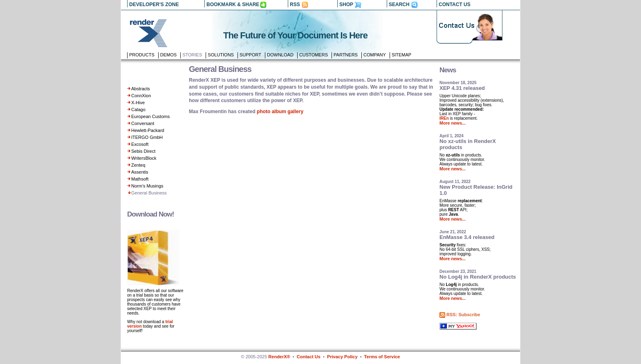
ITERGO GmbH (147, 137)
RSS (295, 4)
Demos (168, 55)
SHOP (346, 4)
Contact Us (309, 357)
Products (142, 55)
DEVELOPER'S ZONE (154, 4)
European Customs (150, 116)
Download (280, 55)
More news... (453, 123)
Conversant (143, 123)
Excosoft (140, 144)
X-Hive (138, 103)
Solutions (221, 55)
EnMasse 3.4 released (467, 237)
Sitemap (401, 55)
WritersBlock (144, 158)
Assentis (140, 172)
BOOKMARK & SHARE (233, 4)
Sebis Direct (143, 151)
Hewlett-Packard (148, 130)
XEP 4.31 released (462, 88)
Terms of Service (382, 357)
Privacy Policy (342, 357)
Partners (346, 55)
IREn (444, 118)
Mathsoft (140, 179)
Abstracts (141, 89)
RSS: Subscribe (463, 315)
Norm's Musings (147, 186)
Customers (314, 55)
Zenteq (138, 165)
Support (250, 55)
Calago (138, 109)
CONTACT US (455, 4)
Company (375, 55)
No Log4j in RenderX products (478, 277)
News (448, 70)
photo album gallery (280, 112)
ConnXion (141, 96)
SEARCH (399, 4)
